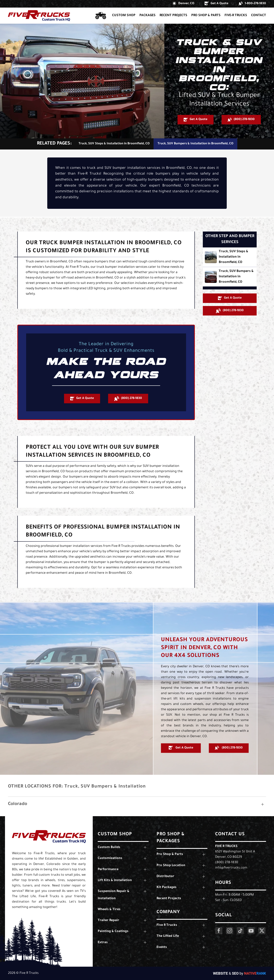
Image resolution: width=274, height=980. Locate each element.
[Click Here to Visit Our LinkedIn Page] (240, 931)
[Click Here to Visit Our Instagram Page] (230, 931)
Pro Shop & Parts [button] (206, 16)
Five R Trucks (226, 846)
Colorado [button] (18, 804)
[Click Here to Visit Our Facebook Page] (219, 931)
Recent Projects (173, 16)
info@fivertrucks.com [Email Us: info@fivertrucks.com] (231, 868)
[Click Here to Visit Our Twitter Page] (262, 931)
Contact (259, 16)
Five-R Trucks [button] (236, 16)
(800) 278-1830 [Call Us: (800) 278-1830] (227, 863)
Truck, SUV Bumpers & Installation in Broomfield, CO (195, 144)
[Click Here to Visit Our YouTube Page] (251, 931)
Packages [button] (147, 16)
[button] (183, 4)
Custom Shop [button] (124, 16)
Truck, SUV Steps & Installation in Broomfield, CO (114, 144)
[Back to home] (39, 16)
